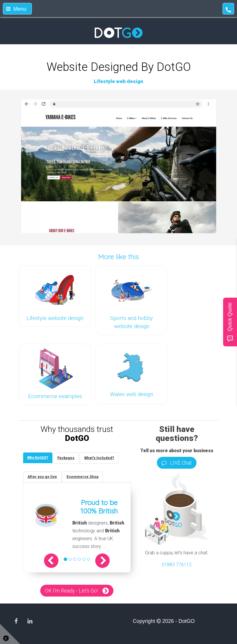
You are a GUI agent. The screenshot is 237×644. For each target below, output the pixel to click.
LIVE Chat (177, 463)
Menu (16, 9)
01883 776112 (177, 565)
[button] (52, 561)
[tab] (38, 458)
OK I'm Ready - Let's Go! (71, 591)
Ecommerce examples (55, 396)
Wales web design (132, 394)
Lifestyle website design (55, 318)
